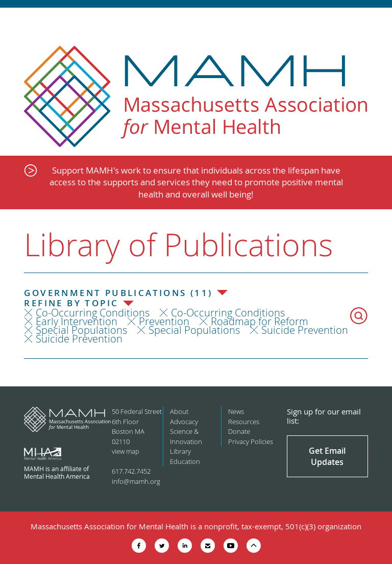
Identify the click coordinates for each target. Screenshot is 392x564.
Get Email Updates (327, 456)
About (179, 411)
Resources (244, 422)
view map (126, 451)
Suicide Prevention (305, 330)
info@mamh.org (136, 481)
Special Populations (81, 330)
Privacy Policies (251, 442)
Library (180, 451)
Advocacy (184, 422)
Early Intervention (77, 321)
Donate (239, 431)
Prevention (164, 321)
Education (185, 461)
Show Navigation (375, 21)
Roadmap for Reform (260, 321)
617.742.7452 (131, 471)
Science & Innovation (186, 436)
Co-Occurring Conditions (93, 313)
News (236, 411)
